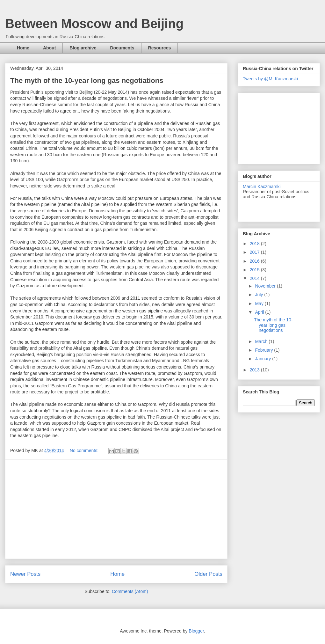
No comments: (85, 450)
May (260, 304)
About (49, 48)
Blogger (196, 631)
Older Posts (208, 574)
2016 (255, 261)
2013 (255, 370)
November (266, 286)
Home (23, 48)
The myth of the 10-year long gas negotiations (87, 80)
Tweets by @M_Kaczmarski (270, 79)
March (262, 341)
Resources (160, 48)
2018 (255, 244)
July (260, 295)
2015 (255, 270)
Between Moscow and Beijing (94, 24)
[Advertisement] (116, 509)
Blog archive (83, 48)
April (260, 312)
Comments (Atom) (130, 591)
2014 (255, 278)
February (264, 350)
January (264, 359)
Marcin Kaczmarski (262, 187)
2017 (255, 252)
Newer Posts (25, 574)
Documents (122, 48)
